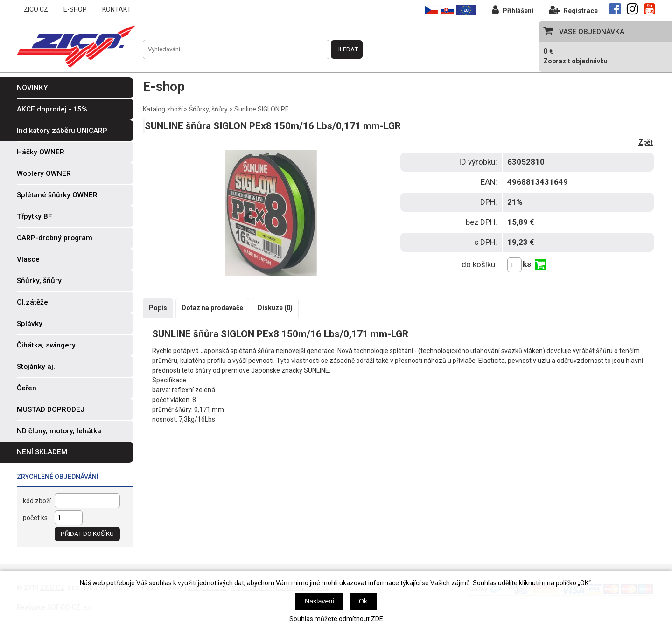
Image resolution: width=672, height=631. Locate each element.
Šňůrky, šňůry (208, 109)
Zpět (646, 142)
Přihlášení (513, 10)
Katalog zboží (163, 109)
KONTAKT (117, 9)
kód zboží (37, 501)
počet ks (35, 518)
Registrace (573, 10)
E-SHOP (75, 9)
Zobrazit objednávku (575, 61)
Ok (363, 601)
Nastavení (319, 601)
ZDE (377, 619)
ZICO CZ (36, 9)
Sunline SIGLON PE (262, 109)
